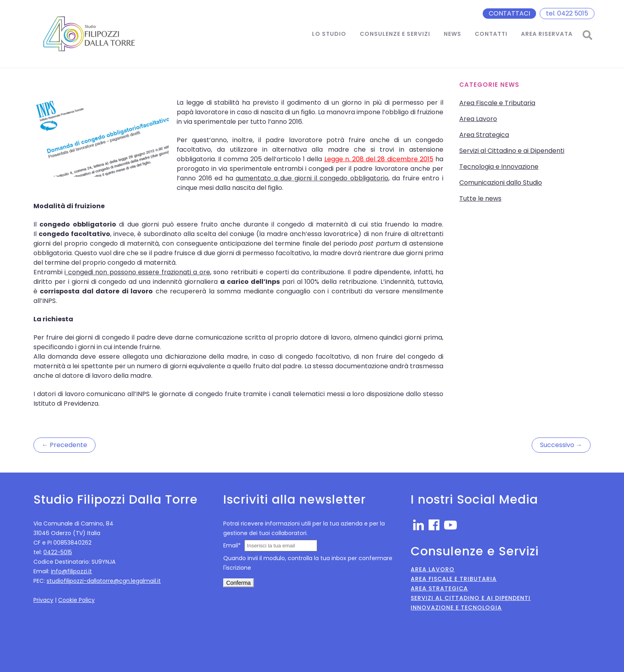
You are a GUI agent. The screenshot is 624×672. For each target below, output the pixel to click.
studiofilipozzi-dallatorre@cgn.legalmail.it (104, 581)
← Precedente (64, 445)
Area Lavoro (478, 119)
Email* (232, 545)
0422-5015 (58, 552)
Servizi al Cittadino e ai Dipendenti (512, 151)
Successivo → (561, 445)
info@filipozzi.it (71, 571)
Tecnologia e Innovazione (499, 167)
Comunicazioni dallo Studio (501, 183)
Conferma (239, 583)
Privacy (43, 600)
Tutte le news (480, 198)
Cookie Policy (76, 600)
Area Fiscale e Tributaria (497, 103)
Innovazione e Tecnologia (456, 608)
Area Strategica (484, 135)
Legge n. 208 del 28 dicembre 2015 (379, 159)
